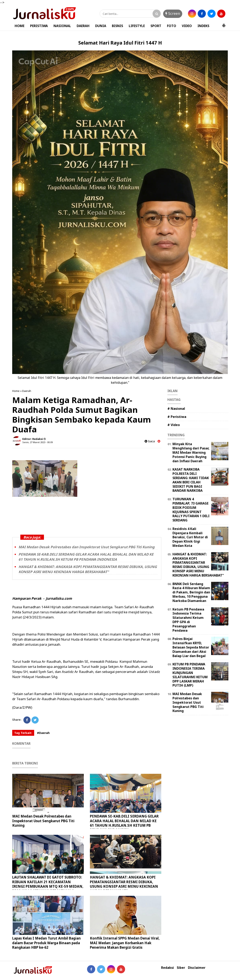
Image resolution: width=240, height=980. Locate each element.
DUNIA (101, 26)
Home (16, 391)
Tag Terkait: (23, 733)
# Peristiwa (177, 417)
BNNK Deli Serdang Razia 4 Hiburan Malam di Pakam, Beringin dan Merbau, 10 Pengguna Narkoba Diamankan (191, 592)
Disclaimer (197, 968)
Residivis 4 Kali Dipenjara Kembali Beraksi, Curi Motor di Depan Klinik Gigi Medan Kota (190, 537)
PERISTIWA (39, 26)
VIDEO (187, 26)
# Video (174, 425)
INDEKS (203, 26)
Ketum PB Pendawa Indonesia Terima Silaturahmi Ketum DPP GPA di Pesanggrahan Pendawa (188, 620)
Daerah (27, 391)
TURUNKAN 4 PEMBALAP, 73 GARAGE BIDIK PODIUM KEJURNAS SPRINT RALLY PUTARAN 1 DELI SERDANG (191, 510)
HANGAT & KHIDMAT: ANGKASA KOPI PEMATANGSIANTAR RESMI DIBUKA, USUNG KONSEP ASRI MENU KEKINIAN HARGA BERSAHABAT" (88, 569)
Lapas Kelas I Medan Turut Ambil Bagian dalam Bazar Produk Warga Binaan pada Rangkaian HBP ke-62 (46, 943)
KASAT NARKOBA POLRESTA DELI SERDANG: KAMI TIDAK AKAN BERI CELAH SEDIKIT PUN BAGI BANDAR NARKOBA (191, 480)
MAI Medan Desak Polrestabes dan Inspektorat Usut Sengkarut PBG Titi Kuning (87, 547)
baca (150, 441)
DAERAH (83, 26)
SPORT (156, 26)
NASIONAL (62, 26)
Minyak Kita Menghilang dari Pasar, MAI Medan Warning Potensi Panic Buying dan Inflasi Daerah (191, 452)
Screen (173, 13)
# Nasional (176, 409)
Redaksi (167, 968)
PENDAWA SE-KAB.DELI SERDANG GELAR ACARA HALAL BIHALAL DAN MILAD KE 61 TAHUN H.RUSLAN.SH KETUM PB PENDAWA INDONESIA (86, 557)
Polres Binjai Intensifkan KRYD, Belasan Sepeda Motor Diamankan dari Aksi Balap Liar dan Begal (191, 647)
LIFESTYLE (137, 26)
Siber (181, 968)
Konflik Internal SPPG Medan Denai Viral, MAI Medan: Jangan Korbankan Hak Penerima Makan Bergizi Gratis (125, 943)
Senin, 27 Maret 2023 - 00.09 (38, 442)
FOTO (172, 26)
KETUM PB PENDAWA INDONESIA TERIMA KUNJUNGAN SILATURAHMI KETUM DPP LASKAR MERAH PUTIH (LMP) (190, 675)
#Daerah (43, 733)
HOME (20, 26)
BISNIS (117, 26)
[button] (224, 24)
